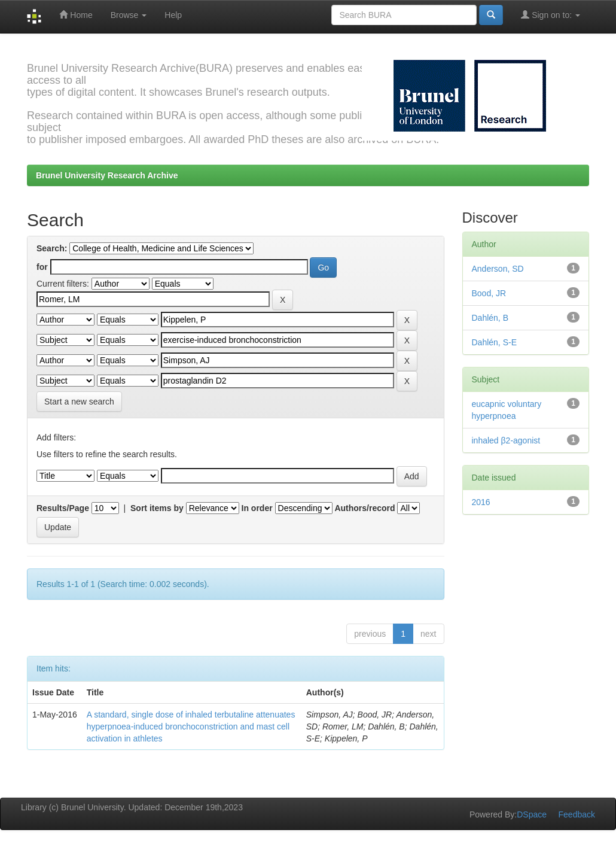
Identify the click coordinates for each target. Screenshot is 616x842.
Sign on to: (551, 15)
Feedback (577, 814)
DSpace (532, 814)
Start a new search (79, 402)
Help (173, 15)
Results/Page (63, 508)
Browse (129, 15)
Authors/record (365, 508)
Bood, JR (489, 293)
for (42, 267)
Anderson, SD (498, 269)
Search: (52, 248)
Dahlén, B (490, 318)
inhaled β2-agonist (506, 440)
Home (76, 15)
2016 (481, 502)
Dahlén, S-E (494, 342)
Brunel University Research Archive (107, 175)
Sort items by (157, 508)
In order (257, 508)
